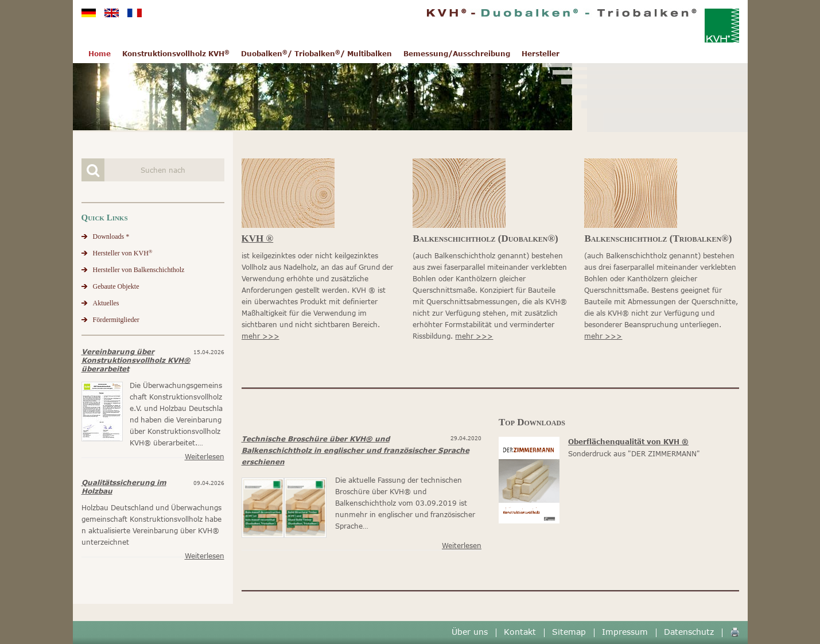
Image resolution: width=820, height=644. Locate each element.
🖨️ (735, 632)
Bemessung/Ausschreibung (457, 54)
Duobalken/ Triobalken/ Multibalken (316, 54)
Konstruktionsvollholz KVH (176, 54)
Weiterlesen (205, 457)
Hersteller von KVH (123, 253)
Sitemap (569, 632)
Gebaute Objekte (116, 286)
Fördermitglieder (116, 320)
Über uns (470, 632)
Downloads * (111, 236)
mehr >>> (261, 336)
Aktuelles (106, 303)
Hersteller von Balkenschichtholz (139, 270)
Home (100, 54)
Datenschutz (689, 632)
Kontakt (520, 632)
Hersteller (541, 54)
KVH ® (258, 238)
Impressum (625, 632)
